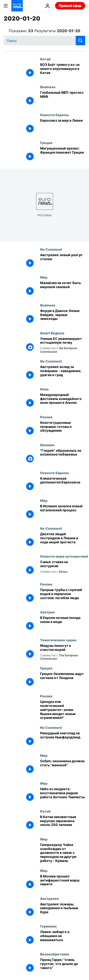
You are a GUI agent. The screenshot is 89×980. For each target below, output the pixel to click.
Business (48, 87)
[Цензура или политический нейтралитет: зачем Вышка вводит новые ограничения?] (63, 710)
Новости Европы (54, 115)
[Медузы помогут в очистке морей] (63, 652)
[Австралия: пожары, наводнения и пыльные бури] (63, 910)
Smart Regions (52, 333)
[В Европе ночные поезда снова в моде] (63, 624)
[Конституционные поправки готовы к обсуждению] (63, 429)
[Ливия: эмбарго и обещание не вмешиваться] (63, 938)
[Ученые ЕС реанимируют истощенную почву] (63, 345)
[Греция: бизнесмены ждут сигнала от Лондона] (63, 680)
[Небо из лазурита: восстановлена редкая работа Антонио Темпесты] (63, 795)
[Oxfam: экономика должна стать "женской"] (63, 767)
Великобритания (55, 954)
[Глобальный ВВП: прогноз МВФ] (63, 99)
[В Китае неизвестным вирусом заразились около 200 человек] (63, 823)
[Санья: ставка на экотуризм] (63, 568)
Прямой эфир (70, 6)
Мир (44, 277)
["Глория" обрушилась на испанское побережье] (63, 457)
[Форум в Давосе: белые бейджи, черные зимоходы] (63, 317)
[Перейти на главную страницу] (17, 6)
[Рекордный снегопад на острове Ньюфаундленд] (63, 739)
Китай (45, 59)
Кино (44, 389)
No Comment (51, 249)
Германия (48, 926)
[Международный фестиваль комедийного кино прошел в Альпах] (63, 401)
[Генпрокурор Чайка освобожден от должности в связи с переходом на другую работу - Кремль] (63, 853)
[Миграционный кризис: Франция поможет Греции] (63, 155)
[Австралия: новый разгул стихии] (63, 261)
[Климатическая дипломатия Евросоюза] (63, 485)
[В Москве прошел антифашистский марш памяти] (63, 883)
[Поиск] (44, 41)
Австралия (49, 898)
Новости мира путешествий (64, 556)
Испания (47, 445)
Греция (46, 143)
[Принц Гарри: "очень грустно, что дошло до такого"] (63, 966)
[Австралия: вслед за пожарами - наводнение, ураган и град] (63, 373)
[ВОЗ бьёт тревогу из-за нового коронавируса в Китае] (63, 71)
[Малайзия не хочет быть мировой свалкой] (63, 289)
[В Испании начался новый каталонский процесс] (63, 512)
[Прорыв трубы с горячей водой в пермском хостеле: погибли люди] (63, 596)
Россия (46, 417)
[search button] (80, 41)
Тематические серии (58, 640)
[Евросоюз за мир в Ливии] (63, 127)
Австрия (47, 612)
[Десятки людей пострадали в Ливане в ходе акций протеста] (63, 540)
